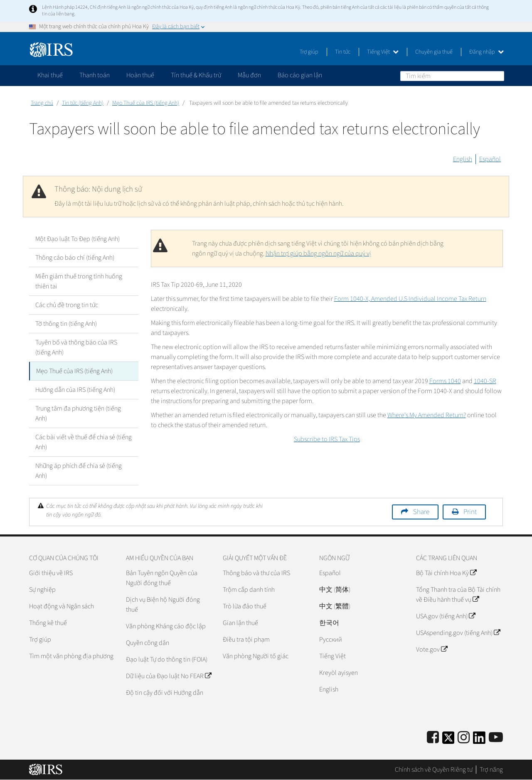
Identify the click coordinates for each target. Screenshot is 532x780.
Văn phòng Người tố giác (256, 656)
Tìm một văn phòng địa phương (71, 656)
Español (490, 159)
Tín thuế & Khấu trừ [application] (196, 75)
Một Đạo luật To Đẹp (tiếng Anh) (78, 239)
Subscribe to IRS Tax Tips (327, 439)
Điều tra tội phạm (246, 640)
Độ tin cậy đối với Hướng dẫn (165, 693)
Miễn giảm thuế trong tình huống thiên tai (79, 281)
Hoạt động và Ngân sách (62, 606)
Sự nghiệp (42, 590)
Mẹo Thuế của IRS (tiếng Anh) (146, 103)
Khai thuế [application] (50, 75)
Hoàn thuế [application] (140, 75)
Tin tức (343, 52)
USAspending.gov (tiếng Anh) (458, 633)
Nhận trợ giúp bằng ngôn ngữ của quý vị (318, 253)
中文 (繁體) (335, 606)
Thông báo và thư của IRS (256, 573)
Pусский (331, 640)
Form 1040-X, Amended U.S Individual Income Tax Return (410, 299)
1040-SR (485, 381)
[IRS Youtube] (496, 738)
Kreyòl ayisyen (339, 673)
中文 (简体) (335, 590)
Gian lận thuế (240, 623)
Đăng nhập (486, 52)
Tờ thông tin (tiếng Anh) (66, 324)
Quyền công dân (148, 643)
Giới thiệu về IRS (51, 573)
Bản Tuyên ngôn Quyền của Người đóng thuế (162, 578)
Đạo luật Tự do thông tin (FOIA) (167, 659)
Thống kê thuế (48, 623)
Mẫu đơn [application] (249, 75)
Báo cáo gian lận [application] (300, 75)
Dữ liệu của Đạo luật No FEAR (169, 676)
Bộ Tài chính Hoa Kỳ (446, 573)
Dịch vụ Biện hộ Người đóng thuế (163, 605)
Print (470, 512)
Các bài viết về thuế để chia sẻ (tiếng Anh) (84, 442)
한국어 (329, 623)
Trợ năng (491, 770)
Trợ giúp (309, 52)
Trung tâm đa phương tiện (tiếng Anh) (78, 413)
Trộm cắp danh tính (249, 590)
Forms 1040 (445, 381)
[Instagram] (464, 738)
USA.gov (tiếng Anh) (446, 616)
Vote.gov (432, 650)
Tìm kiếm (498, 76)
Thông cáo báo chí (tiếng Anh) (75, 258)
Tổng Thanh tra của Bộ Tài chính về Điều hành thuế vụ (458, 595)
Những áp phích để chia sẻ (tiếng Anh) (79, 471)
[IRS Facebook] (433, 738)
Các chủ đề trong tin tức (67, 305)
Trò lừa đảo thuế (245, 606)
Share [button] (421, 512)
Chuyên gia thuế (434, 52)
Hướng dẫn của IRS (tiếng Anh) (75, 390)
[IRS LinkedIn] (479, 740)
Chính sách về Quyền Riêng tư (434, 770)
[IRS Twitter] (448, 740)
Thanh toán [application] (95, 75)
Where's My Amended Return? (427, 415)
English (463, 159)
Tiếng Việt (383, 52)
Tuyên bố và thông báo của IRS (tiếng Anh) (76, 347)
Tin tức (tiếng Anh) (83, 103)
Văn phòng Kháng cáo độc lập (166, 626)
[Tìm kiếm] (452, 76)
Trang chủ (42, 103)
